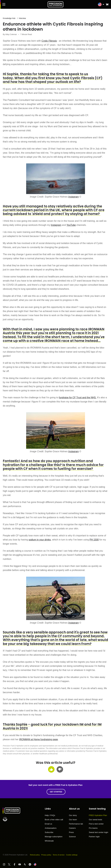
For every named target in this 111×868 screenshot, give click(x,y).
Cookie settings (75, 855)
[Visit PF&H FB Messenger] (31, 864)
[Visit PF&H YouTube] (21, 864)
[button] (107, 4)
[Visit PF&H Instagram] (5, 864)
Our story (73, 815)
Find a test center (96, 824)
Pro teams (93, 828)
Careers (72, 828)
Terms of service (61, 855)
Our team (73, 820)
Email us (49, 824)
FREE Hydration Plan (98, 815)
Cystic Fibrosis (49, 41)
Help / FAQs (50, 815)
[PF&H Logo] (55, 4)
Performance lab (76, 824)
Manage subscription (54, 837)
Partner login (94, 837)
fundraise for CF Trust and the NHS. (78, 398)
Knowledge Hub (10, 18)
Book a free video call (54, 820)
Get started (57, 792)
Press (71, 832)
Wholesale (49, 841)
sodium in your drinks (40, 540)
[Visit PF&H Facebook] (16, 864)
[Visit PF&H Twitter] (11, 864)
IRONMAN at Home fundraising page (38, 739)
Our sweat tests (95, 820)
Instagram (74, 197)
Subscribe (49, 832)
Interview (24, 18)
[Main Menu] (4, 4)
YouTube (71, 225)
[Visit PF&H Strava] (26, 864)
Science (72, 837)
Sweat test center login (99, 832)
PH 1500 (94, 540)
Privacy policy (48, 855)
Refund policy (35, 855)
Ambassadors (51, 828)
